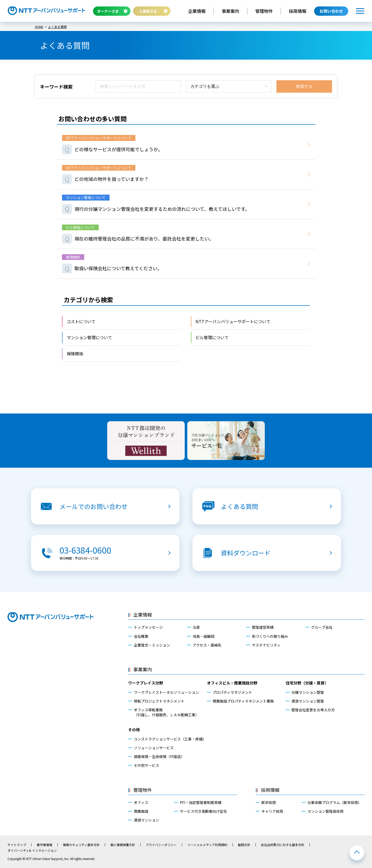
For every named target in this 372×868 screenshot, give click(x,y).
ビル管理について (212, 337)
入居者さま (148, 11)
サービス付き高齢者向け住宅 (203, 811)
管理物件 (264, 11)
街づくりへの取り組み (270, 636)
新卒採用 (269, 802)
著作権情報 (44, 845)
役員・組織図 (204, 636)
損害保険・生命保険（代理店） (159, 756)
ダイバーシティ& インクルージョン (32, 850)
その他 (134, 730)
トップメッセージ (148, 627)
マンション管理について (89, 337)
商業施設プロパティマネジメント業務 (243, 701)
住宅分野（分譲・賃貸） (307, 683)
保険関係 (75, 354)
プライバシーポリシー (161, 845)
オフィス (141, 802)
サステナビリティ (266, 645)
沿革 (196, 627)
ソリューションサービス (154, 748)
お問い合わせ (331, 11)
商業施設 (141, 811)
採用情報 (298, 11)
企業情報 (197, 11)
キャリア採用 (272, 811)
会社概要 (141, 636)
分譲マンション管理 (308, 692)
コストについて (81, 321)
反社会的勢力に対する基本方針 (283, 845)
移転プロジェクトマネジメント (159, 701)
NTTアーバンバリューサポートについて (233, 321)
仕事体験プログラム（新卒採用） (335, 802)
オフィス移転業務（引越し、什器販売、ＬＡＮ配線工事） (166, 712)
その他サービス (146, 765)
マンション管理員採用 (326, 811)
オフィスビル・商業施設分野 (232, 683)
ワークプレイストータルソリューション (166, 692)
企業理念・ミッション (152, 645)
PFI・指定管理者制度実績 (201, 802)
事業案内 (230, 11)
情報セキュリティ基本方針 (81, 845)
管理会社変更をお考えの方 (313, 710)
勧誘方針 (244, 845)
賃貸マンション (146, 820)
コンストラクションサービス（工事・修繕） (170, 739)
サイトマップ (17, 845)
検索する (304, 86)
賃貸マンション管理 (308, 701)
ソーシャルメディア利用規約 (207, 845)
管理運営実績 (263, 627)
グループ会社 (322, 627)
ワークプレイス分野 (146, 683)
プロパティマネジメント (232, 692)
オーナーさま (108, 11)
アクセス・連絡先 (207, 645)
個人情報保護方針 (123, 845)
